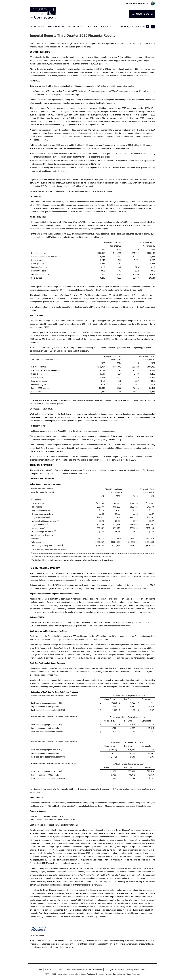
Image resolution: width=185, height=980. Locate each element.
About (40, 970)
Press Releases (56, 27)
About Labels (75, 27)
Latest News (37, 27)
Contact (92, 27)
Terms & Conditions (94, 970)
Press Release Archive (54, 970)
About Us (106, 27)
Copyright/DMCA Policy (115, 970)
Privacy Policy (133, 970)
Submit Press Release (75, 970)
